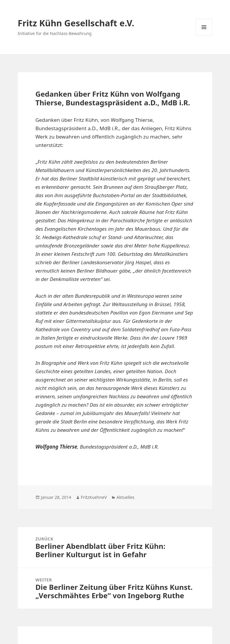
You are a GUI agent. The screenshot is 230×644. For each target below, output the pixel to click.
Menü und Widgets (204, 35)
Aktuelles (125, 497)
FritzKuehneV (94, 497)
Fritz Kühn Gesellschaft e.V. (76, 23)
